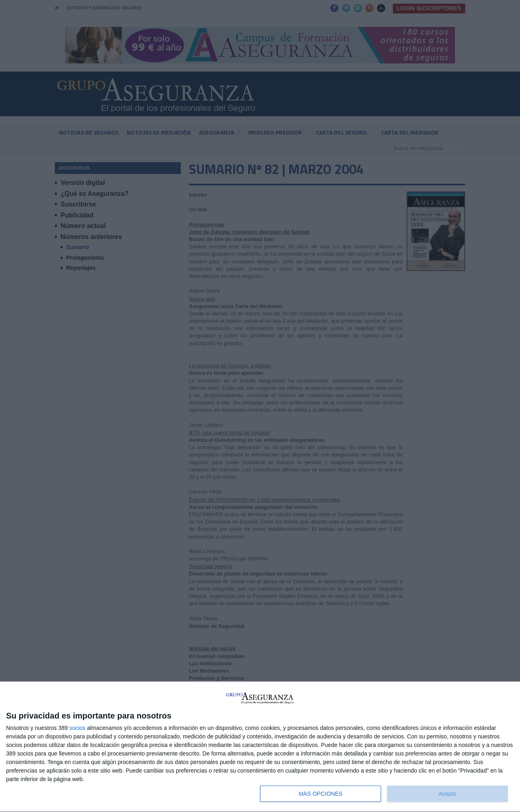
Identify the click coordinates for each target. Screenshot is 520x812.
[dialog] (260, 747)
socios (78, 728)
